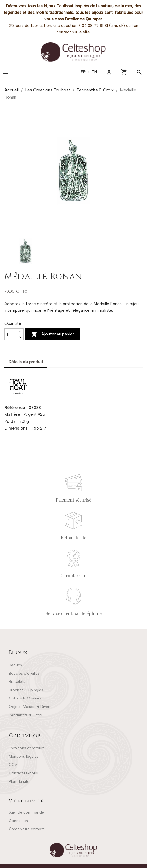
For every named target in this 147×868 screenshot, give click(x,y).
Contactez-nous (23, 773)
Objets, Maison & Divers (30, 707)
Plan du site (19, 782)
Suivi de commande (26, 812)
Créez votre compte (27, 829)
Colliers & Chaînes (25, 698)
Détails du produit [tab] (26, 362)
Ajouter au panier (52, 334)
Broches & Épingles (26, 690)
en (94, 72)
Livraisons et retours (27, 748)
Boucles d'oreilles (24, 673)
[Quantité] (11, 334)
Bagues (15, 665)
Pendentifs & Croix (25, 715)
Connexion (18, 821)
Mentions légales (24, 757)
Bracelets (17, 682)
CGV (13, 765)
